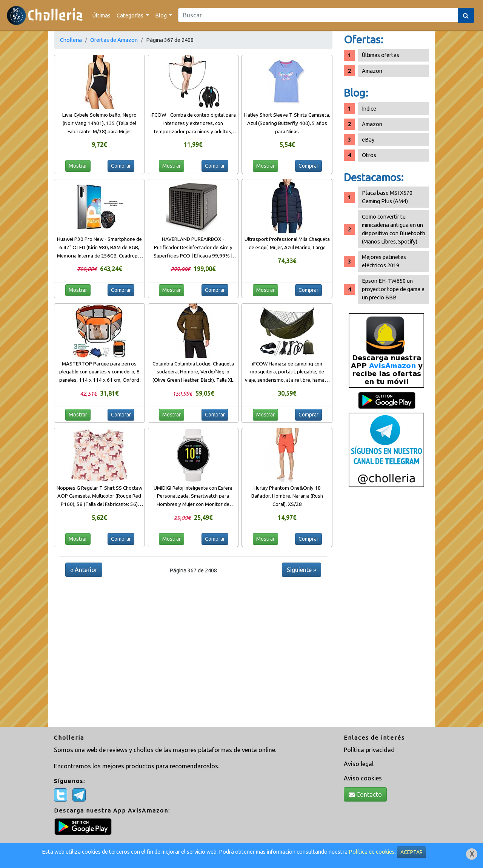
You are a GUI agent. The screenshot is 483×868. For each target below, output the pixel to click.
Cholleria (71, 40)
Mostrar (78, 166)
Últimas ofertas (381, 55)
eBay (368, 140)
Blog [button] (162, 15)
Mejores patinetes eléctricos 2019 (384, 261)
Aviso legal (359, 764)
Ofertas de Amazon (114, 40)
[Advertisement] (386, 610)
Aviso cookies (363, 778)
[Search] (318, 15)
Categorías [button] (131, 15)
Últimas (102, 15)
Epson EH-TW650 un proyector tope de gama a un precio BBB (393, 289)
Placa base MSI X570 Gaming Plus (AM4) (387, 197)
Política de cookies (372, 852)
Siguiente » (301, 570)
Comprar (121, 166)
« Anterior (84, 570)
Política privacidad (369, 750)
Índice (369, 109)
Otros (369, 155)
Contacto (365, 794)
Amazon (372, 71)
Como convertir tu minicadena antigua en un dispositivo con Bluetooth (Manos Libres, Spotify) (394, 229)
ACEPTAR (411, 852)
